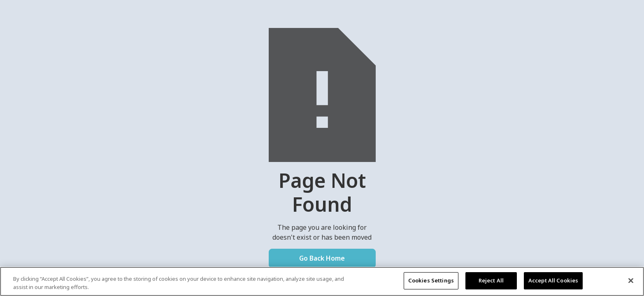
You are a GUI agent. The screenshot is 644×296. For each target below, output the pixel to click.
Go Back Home (322, 258)
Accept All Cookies (553, 280)
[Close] (631, 280)
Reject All (491, 280)
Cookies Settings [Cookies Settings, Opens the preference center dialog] (431, 280)
